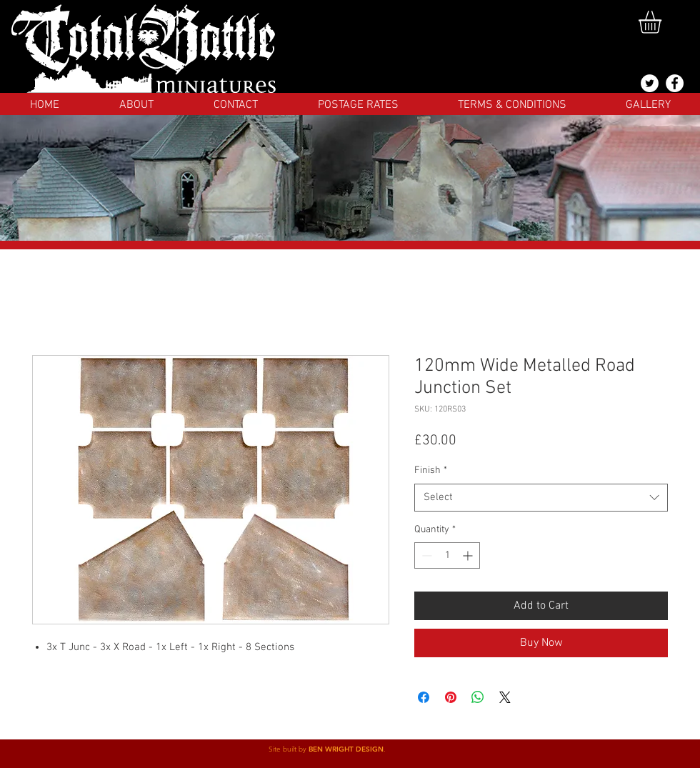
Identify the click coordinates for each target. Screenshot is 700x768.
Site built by (289, 749)
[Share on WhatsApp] (478, 697)
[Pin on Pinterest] (451, 697)
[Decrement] (425, 555)
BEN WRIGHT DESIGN (346, 749)
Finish (431, 470)
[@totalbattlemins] (650, 83)
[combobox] (541, 498)
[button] (663, 22)
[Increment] (469, 555)
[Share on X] (505, 697)
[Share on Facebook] (424, 697)
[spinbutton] (447, 555)
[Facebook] (675, 83)
